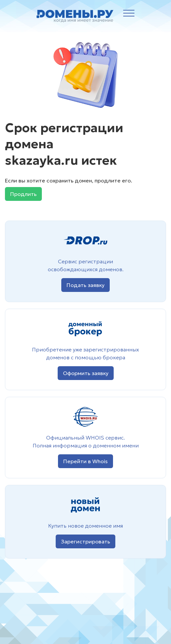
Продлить (23, 194)
